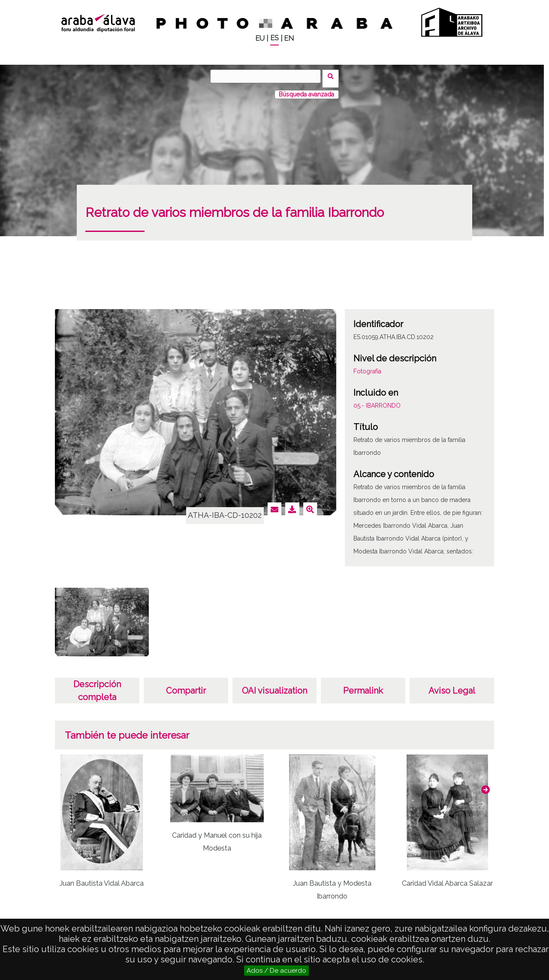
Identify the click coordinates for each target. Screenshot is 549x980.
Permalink (363, 686)
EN (289, 38)
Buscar (333, 76)
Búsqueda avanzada (306, 90)
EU (260, 38)
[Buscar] (268, 76)
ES (274, 38)
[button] (486, 785)
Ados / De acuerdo (276, 971)
